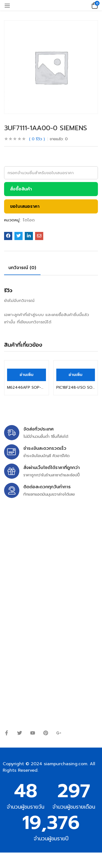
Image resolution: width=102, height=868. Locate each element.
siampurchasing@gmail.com (51, 555)
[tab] (24, 269)
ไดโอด (29, 220)
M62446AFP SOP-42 (27, 387)
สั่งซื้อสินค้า (21, 189)
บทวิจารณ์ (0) (22, 268)
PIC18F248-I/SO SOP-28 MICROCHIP (76, 387)
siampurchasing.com (66, 764)
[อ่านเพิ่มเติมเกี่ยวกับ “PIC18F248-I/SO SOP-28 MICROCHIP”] (76, 375)
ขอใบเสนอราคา (25, 206)
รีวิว (37, 139)
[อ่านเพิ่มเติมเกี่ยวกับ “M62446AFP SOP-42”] (27, 375)
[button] (94, 5)
